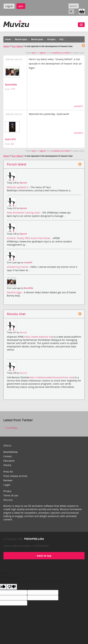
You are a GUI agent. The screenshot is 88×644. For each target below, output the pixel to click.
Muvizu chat (16, 314)
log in (34, 53)
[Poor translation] (12, 587)
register (43, 53)
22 (12, 144)
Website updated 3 (18, 187)
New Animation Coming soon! (24, 213)
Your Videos (17, 46)
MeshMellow (11, 452)
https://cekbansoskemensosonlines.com (51, 377)
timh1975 (10, 139)
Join (21, 6)
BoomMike (11, 85)
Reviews (8, 480)
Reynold (23, 183)
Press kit (8, 472)
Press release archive (15, 476)
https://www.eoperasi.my (38, 337)
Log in (9, 6)
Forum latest (17, 164)
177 (13, 89)
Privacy (7, 491)
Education (9, 461)
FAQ (61, 39)
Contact (8, 456)
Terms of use (11, 495)
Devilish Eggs (15, 292)
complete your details (61, 53)
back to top (44, 556)
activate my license (18, 267)
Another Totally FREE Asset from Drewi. (29, 238)
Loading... (11, 428)
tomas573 (28, 263)
